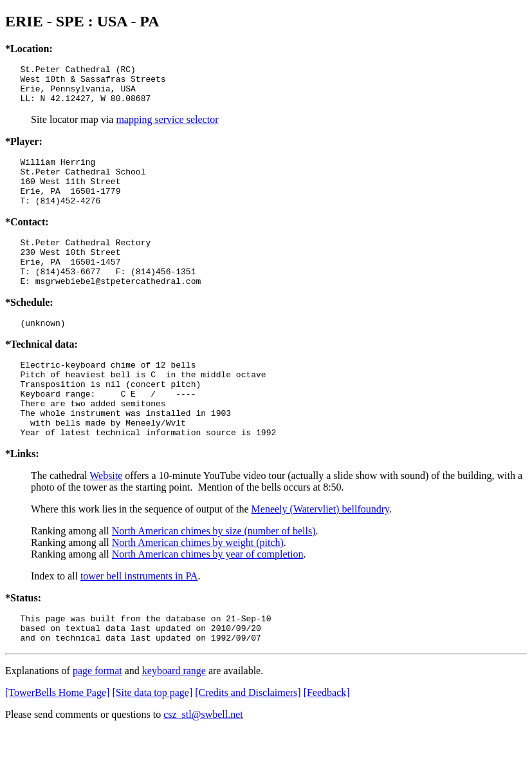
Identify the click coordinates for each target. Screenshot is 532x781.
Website (106, 520)
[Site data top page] (152, 743)
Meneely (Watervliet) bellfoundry (320, 553)
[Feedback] (327, 743)
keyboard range (174, 721)
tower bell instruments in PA (139, 620)
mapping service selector (167, 127)
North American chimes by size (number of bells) (214, 575)
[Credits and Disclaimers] (248, 743)
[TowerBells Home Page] (57, 743)
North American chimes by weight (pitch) (198, 587)
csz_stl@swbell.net (203, 765)
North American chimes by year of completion (208, 598)
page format (97, 721)
